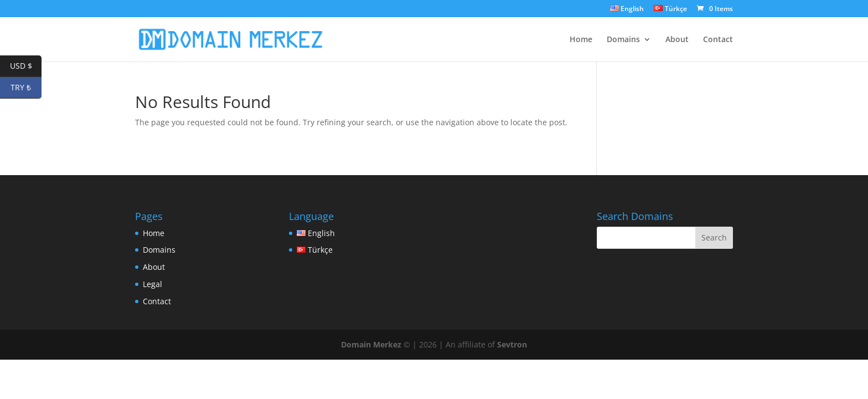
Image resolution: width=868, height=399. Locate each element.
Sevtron (512, 344)
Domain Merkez (371, 344)
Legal (153, 284)
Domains (623, 40)
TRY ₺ (26, 88)
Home (581, 40)
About (677, 40)
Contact (718, 40)
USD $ (26, 66)
